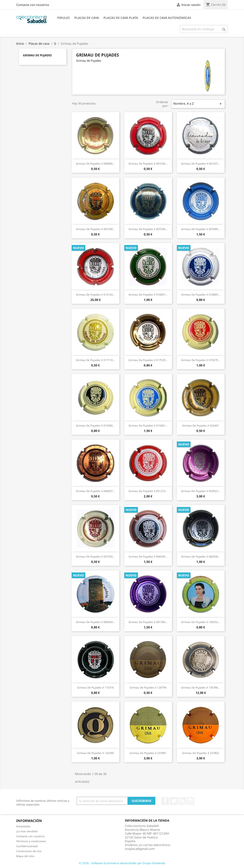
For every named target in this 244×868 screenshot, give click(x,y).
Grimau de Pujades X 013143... (95, 295)
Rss (182, 801)
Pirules (63, 18)
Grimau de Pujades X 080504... (95, 622)
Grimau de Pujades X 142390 (95, 753)
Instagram (190, 801)
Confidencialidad (27, 846)
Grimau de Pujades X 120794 (148, 687)
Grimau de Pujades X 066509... (148, 556)
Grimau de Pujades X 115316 (95, 687)
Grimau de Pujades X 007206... (148, 229)
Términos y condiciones (31, 841)
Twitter (174, 801)
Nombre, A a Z (198, 104)
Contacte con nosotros (33, 5)
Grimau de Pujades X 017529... (148, 360)
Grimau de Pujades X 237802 (201, 753)
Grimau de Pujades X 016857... (148, 295)
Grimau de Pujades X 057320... (95, 556)
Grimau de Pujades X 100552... (201, 622)
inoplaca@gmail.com (140, 849)
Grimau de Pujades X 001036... (148, 164)
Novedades (23, 826)
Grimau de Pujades (37, 55)
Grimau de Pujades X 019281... (148, 426)
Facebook (165, 801)
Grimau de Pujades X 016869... (201, 295)
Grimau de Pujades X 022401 (201, 426)
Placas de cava (87, 18)
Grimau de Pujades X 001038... (95, 229)
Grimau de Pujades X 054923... (201, 491)
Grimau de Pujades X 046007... (95, 491)
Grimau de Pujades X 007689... (201, 229)
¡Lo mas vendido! (27, 831)
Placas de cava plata (121, 18)
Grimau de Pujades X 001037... (201, 164)
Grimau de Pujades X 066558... (201, 556)
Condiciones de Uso (29, 851)
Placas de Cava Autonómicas (167, 18)
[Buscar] (204, 29)
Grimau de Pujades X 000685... (95, 164)
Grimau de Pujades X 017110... (95, 360)
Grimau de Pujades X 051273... (148, 491)
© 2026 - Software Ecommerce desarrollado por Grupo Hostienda (122, 863)
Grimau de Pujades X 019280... (95, 426)
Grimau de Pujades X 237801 (148, 753)
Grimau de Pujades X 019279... (201, 360)
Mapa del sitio (25, 856)
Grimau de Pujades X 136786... (201, 687)
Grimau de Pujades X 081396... (148, 622)
